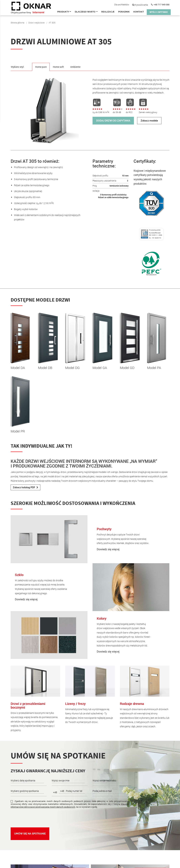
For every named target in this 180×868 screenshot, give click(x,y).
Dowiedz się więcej (108, 549)
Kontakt (139, 12)
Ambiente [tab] (77, 67)
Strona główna (17, 23)
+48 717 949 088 (162, 5)
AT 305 (52, 23)
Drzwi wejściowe (36, 23)
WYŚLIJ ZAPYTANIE (159, 12)
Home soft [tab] (60, 67)
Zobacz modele (149, 121)
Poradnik (124, 12)
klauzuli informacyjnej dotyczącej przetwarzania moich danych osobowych (70, 805)
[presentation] (36, 817)
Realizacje (108, 12)
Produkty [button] (64, 12)
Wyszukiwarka (140, 5)
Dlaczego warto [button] (86, 12)
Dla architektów (122, 5)
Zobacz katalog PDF (25, 487)
